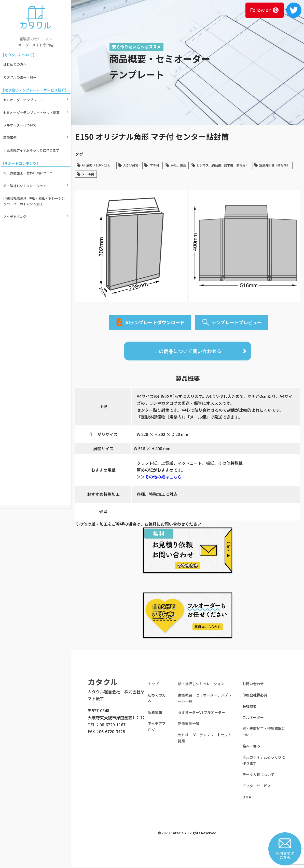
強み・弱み (251, 747)
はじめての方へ (16, 63)
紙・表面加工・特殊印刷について (29, 144)
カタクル (103, 683)
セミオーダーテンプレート (24, 90)
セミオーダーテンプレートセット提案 (32, 99)
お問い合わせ (253, 685)
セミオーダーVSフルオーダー (202, 714)
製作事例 (11, 117)
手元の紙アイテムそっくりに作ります (32, 125)
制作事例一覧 (189, 725)
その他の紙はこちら (163, 478)
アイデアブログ (16, 176)
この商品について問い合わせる (188, 352)
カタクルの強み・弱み (21, 71)
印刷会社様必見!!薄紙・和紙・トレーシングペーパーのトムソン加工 (35, 165)
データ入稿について (258, 776)
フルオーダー (253, 719)
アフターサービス (257, 787)
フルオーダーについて (21, 108)
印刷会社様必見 (255, 696)
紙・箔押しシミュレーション (26, 153)
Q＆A (247, 798)
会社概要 (250, 708)
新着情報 (155, 714)
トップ (153, 685)
